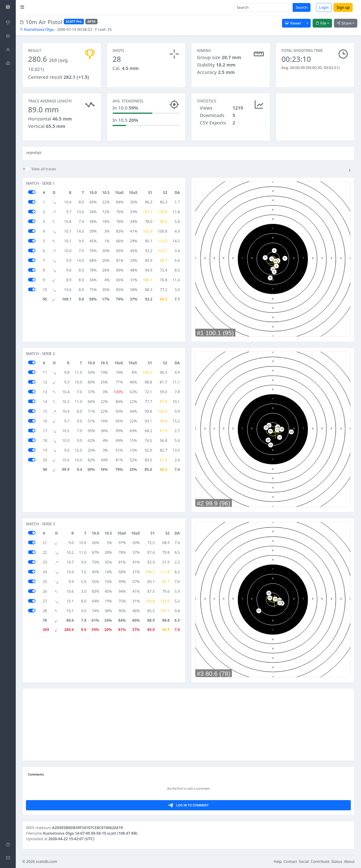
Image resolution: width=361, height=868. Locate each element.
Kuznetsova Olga (37, 29)
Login (324, 7)
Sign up (343, 7)
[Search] (263, 7)
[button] (350, 171)
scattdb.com (46, 862)
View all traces (44, 169)
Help (278, 862)
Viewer (293, 23)
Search (302, 7)
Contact (290, 862)
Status (337, 862)
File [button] (321, 23)
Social (304, 862)
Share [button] (344, 23)
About (349, 862)
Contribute (320, 862)
